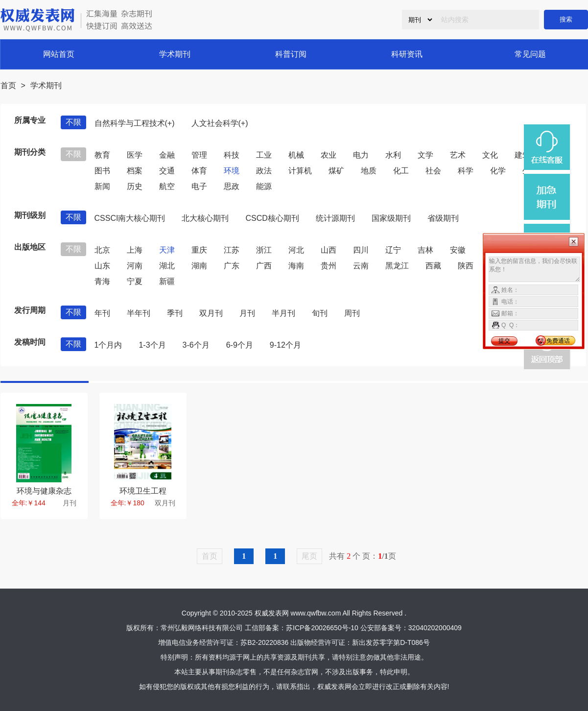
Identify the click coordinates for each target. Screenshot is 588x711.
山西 (329, 250)
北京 (102, 250)
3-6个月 (196, 345)
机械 (296, 155)
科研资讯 (407, 54)
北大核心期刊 (205, 218)
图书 (102, 171)
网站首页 (59, 54)
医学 (135, 155)
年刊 (102, 313)
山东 (102, 266)
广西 (264, 266)
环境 (232, 171)
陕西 (466, 266)
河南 (135, 266)
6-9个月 (240, 345)
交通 (167, 171)
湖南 (199, 266)
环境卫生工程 (143, 491)
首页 (8, 85)
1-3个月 (152, 345)
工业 (264, 155)
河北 (296, 250)
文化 (490, 155)
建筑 (522, 155)
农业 (329, 155)
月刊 (247, 313)
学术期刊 (175, 54)
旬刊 (320, 313)
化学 (498, 171)
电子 (199, 186)
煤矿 (336, 171)
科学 (466, 171)
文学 (425, 155)
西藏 (433, 266)
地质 (369, 171)
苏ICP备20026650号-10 (322, 628)
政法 (264, 171)
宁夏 (135, 281)
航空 (167, 186)
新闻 (102, 186)
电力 (361, 155)
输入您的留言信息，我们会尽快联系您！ (534, 269)
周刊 (352, 313)
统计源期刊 (335, 218)
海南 (296, 266)
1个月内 (108, 345)
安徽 (458, 250)
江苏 (232, 250)
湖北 (167, 266)
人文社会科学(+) (220, 123)
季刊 (175, 313)
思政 (232, 186)
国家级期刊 (391, 218)
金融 (167, 155)
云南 (361, 266)
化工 (401, 171)
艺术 (458, 155)
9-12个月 (285, 345)
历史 (135, 186)
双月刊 (211, 313)
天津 (167, 250)
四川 (361, 250)
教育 (102, 155)
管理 (199, 155)
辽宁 (393, 250)
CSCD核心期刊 (272, 218)
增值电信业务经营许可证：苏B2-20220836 (223, 642)
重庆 (199, 250)
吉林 (425, 250)
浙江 (264, 250)
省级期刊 (443, 218)
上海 (135, 250)
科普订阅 (291, 54)
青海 (102, 281)
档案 (135, 171)
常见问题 (530, 54)
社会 (433, 171)
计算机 (300, 171)
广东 (232, 266)
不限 (73, 122)
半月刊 (283, 313)
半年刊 (139, 313)
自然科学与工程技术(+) (135, 123)
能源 (264, 186)
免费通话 (558, 341)
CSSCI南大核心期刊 (130, 218)
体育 (199, 171)
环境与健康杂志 (44, 491)
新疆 (167, 281)
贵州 (329, 266)
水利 (393, 155)
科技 (232, 155)
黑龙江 (397, 266)
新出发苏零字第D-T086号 (391, 642)
